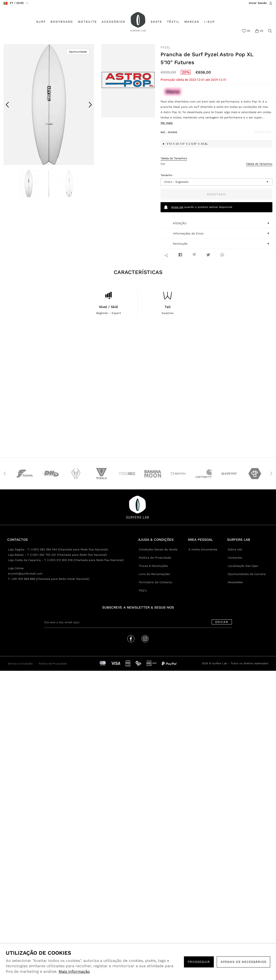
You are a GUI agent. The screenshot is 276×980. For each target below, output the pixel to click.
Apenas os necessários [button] (243, 962)
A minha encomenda (203, 549)
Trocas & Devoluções (153, 566)
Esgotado (216, 194)
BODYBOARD (62, 22)
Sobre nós (235, 549)
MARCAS (192, 22)
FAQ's (143, 590)
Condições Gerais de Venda (158, 549)
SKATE (156, 22)
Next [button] (90, 105)
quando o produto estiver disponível (198, 207)
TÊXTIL (173, 22)
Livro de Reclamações (154, 574)
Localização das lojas (243, 566)
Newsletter (236, 582)
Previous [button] (7, 105)
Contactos (235, 558)
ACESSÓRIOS (114, 22)
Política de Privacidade (155, 558)
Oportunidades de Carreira (247, 574)
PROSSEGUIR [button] (199, 962)
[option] (49, 105)
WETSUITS (87, 22)
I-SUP (209, 22)
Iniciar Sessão (258, 3)
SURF (41, 22)
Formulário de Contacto (155, 582)
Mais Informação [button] (74, 971)
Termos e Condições (20, 664)
